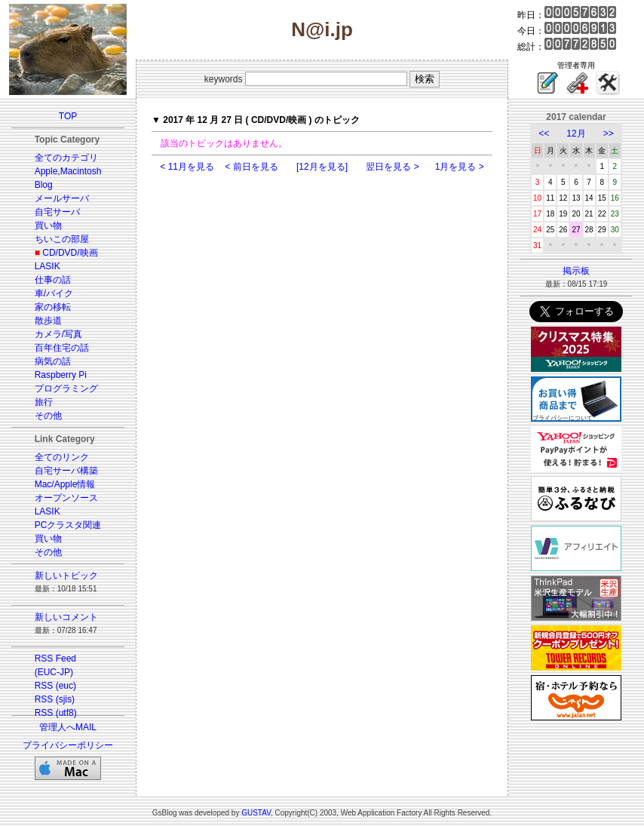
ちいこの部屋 (62, 239)
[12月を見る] (322, 167)
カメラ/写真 (58, 334)
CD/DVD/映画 (70, 253)
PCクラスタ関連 (68, 525)
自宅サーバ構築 (66, 471)
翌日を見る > (392, 167)
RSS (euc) (55, 686)
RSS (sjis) (55, 699)
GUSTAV (256, 813)
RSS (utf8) (56, 713)
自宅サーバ (57, 212)
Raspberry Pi (61, 375)
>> (609, 134)
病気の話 (53, 361)
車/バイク (54, 293)
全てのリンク (62, 457)
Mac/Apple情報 (65, 484)
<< (544, 134)
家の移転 (53, 307)
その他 (48, 416)
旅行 (44, 402)
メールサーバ (62, 198)
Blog (44, 185)
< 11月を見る (187, 167)
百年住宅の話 (62, 348)
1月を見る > (460, 167)
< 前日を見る (251, 167)
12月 (576, 134)
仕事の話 (53, 280)
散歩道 (48, 321)
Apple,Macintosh (68, 171)
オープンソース (66, 498)
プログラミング (66, 388)
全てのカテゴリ (66, 158)
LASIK (48, 266)
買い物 (48, 226)
